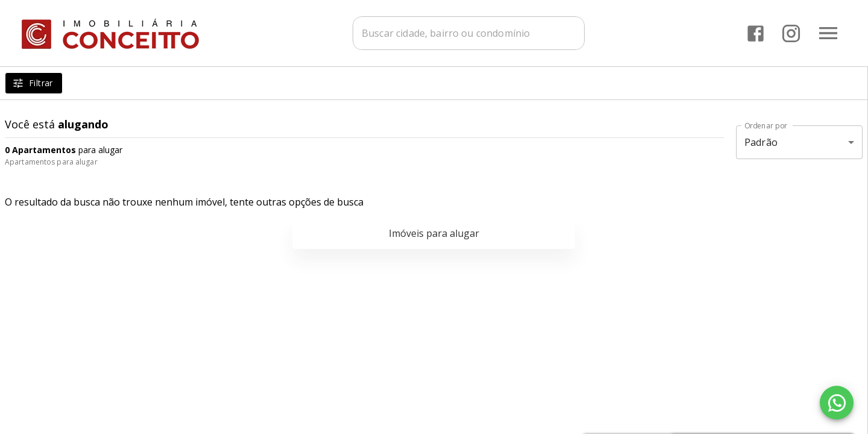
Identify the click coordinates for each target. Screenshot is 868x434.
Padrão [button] (761, 142)
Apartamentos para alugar (51, 162)
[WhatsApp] (837, 403)
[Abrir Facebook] (756, 33)
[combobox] (469, 33)
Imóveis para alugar (434, 233)
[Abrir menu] (828, 33)
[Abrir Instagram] (791, 33)
